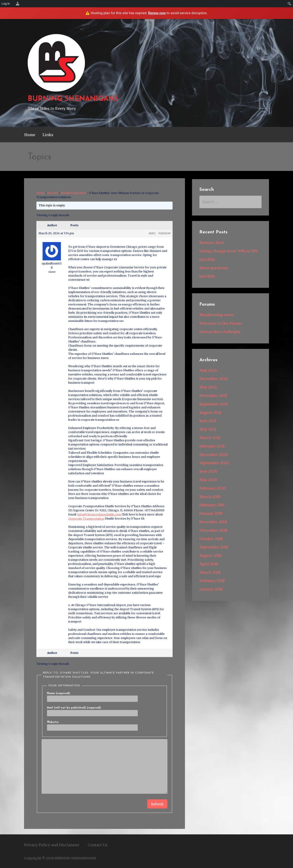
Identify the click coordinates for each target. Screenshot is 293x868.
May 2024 (208, 370)
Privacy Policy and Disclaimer (52, 845)
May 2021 (208, 429)
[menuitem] (17, 4)
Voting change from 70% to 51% (229, 251)
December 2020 (214, 455)
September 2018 (214, 547)
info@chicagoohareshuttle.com (99, 514)
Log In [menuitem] (6, 4)
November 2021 (213, 396)
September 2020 (214, 463)
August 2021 (210, 412)
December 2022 (213, 379)
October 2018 (211, 539)
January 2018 (211, 589)
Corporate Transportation (86, 519)
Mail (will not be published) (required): (74, 708)
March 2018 (210, 572)
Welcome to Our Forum (221, 323)
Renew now (157, 13)
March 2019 (210, 497)
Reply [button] (152, 233)
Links (48, 135)
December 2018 (213, 522)
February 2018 (212, 581)
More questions (214, 268)
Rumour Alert (212, 243)
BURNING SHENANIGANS (73, 99)
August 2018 (210, 555)
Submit (157, 804)
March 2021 (210, 438)
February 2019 (212, 505)
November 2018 (213, 530)
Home (30, 135)
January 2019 (211, 513)
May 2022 (208, 387)
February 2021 (212, 446)
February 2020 (213, 488)
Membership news (73, 193)
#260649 (164, 233)
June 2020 (208, 471)
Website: (53, 722)
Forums (53, 193)
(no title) (207, 259)
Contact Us (98, 845)
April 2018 (209, 564)
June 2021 (208, 421)
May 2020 (208, 480)
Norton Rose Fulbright (220, 332)
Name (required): (59, 693)
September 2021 (214, 404)
